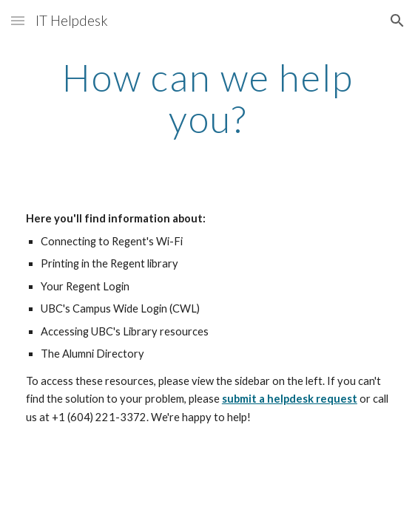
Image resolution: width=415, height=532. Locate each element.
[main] (207, 98)
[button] (18, 20)
